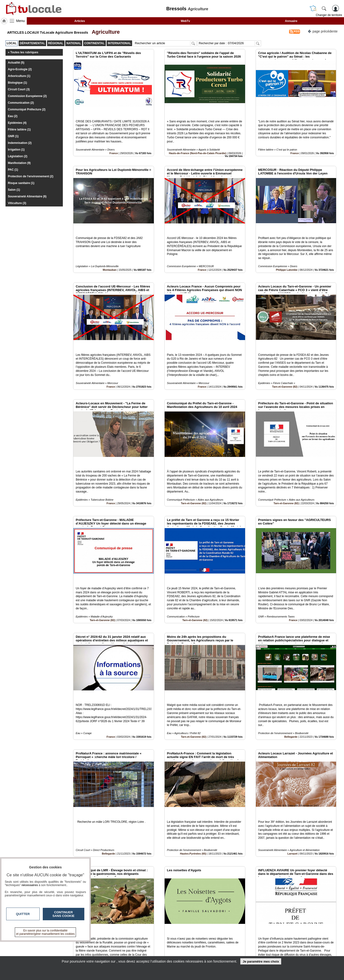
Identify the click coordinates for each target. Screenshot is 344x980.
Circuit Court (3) (19, 89)
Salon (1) (14, 190)
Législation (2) (18, 156)
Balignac (202, 884)
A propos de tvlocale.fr (151, 953)
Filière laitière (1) (19, 130)
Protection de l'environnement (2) (31, 176)
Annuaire (291, 21)
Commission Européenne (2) (27, 96)
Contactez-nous (146, 943)
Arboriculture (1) (19, 76)
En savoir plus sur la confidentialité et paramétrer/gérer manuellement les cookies (46, 932)
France (114, 142)
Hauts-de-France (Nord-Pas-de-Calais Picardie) (198, 142)
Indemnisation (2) (20, 143)
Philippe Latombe (287, 248)
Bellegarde (291, 672)
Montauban (110, 248)
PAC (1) (13, 170)
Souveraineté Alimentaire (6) (27, 196)
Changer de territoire (329, 15)
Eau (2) (13, 116)
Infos (223, 943)
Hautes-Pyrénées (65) (193, 778)
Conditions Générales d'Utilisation (235, 948)
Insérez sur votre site (319, 900)
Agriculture (105, 32)
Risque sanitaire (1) (21, 183)
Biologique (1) (17, 83)
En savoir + (143, 948)
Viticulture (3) (17, 203)
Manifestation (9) (19, 163)
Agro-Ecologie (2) (20, 69)
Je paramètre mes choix (261, 961)
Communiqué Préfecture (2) (27, 109)
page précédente (323, 31)
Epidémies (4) (17, 123)
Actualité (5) (16, 63)
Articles (80, 21)
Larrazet (292, 778)
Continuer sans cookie (64, 914)
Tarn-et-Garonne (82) (285, 354)
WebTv (185, 21)
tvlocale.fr (64, 945)
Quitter (23, 914)
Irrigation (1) (16, 150)
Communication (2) (21, 103)
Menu (21, 21)
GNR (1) (13, 136)
